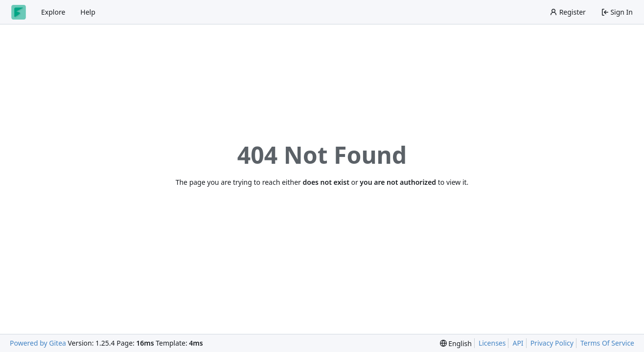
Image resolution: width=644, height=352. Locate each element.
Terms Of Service (607, 343)
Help (88, 12)
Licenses (492, 343)
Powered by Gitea (38, 343)
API (518, 343)
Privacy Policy (552, 343)
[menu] (456, 343)
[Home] (19, 12)
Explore (53, 12)
